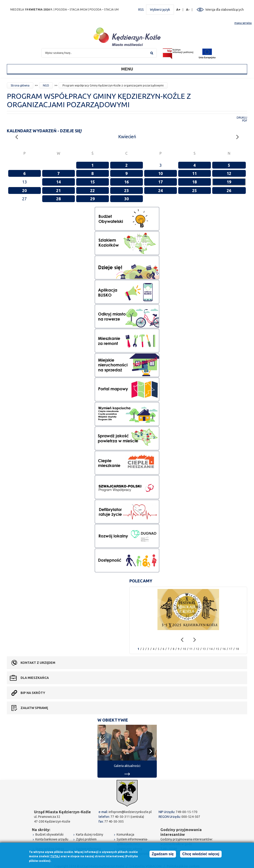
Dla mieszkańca (35, 678)
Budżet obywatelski (49, 834)
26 (229, 190)
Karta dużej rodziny (90, 834)
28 (58, 199)
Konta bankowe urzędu (52, 839)
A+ (178, 10)
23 (126, 190)
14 (58, 182)
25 (194, 190)
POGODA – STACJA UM (104, 9)
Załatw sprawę (34, 708)
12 (229, 173)
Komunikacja (125, 834)
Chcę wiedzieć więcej (201, 854)
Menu (127, 69)
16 (126, 182)
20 (24, 190)
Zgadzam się (163, 854)
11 (194, 173)
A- (188, 10)
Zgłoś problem (86, 839)
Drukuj (242, 118)
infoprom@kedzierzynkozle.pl (130, 812)
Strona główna (20, 85)
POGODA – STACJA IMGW (71, 9)
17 (160, 182)
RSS (141, 10)
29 (92, 199)
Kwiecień (127, 137)
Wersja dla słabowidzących (225, 10)
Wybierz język (160, 10)
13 (204, 649)
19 (229, 182)
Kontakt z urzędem (38, 663)
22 (92, 190)
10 (160, 173)
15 (92, 182)
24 (160, 190)
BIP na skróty (33, 693)
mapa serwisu (243, 23)
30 (126, 199)
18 (194, 182)
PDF (245, 121)
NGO (46, 85)
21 (58, 190)
